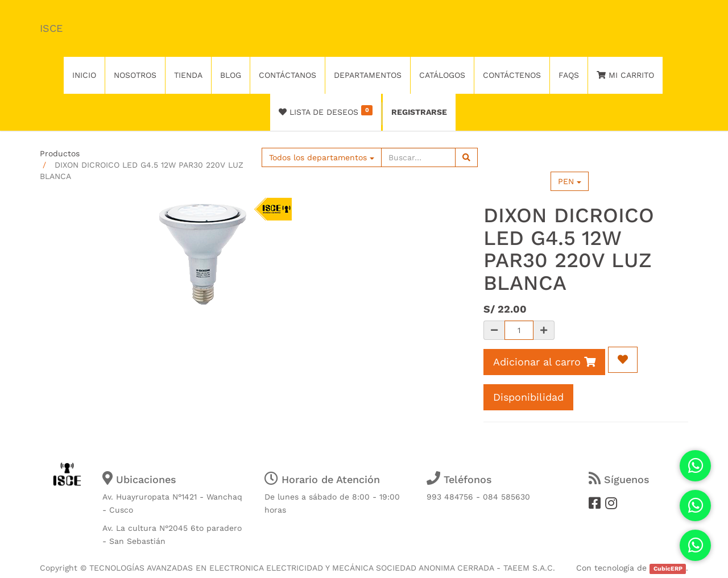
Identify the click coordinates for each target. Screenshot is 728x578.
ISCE (51, 28)
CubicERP (668, 569)
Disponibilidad (528, 397)
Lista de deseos (326, 111)
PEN (570, 181)
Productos (60, 153)
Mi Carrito (625, 75)
